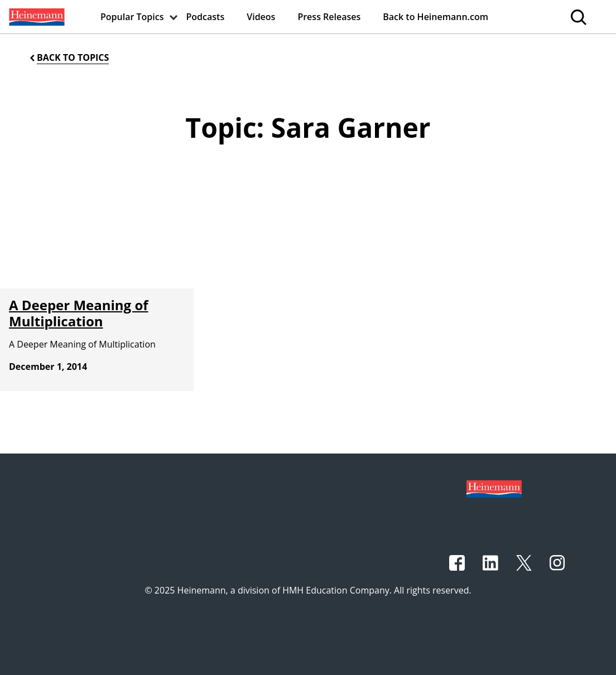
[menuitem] (36, 17)
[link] (36, 17)
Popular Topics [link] (132, 17)
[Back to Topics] (68, 58)
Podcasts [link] (206, 17)
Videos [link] (261, 17)
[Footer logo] (494, 488)
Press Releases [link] (329, 17)
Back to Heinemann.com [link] (435, 17)
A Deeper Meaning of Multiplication (79, 313)
